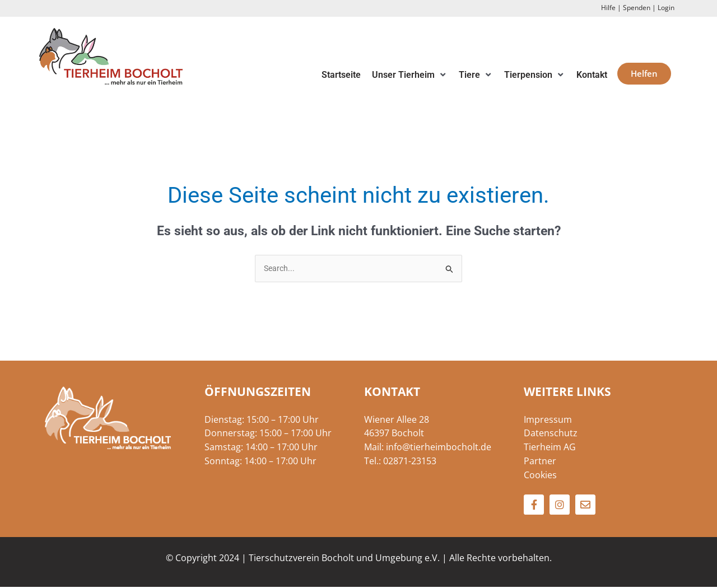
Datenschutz (551, 434)
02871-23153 (410, 461)
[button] (410, 75)
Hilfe (608, 8)
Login (666, 8)
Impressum (548, 420)
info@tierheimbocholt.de (439, 448)
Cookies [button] (540, 475)
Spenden (637, 8)
